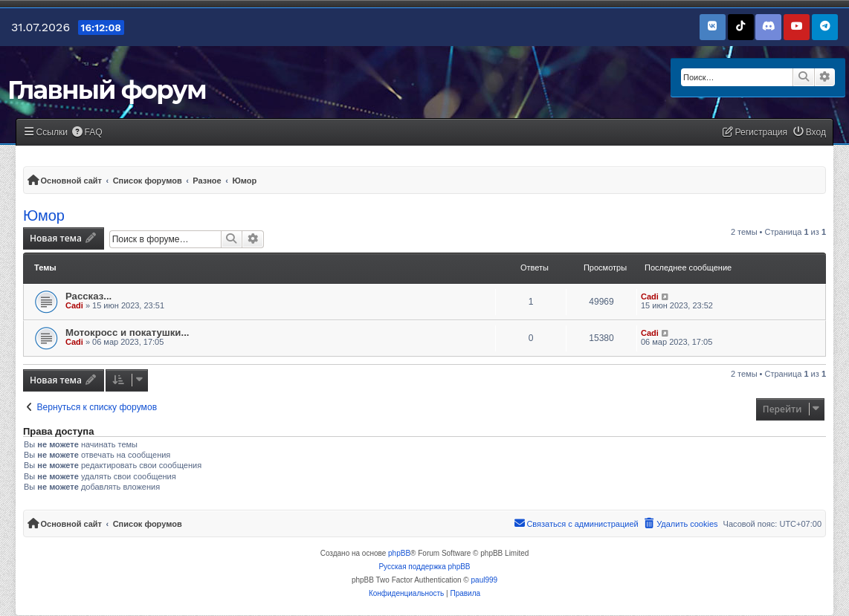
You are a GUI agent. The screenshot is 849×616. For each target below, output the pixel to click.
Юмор (44, 215)
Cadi (74, 305)
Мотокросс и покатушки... (127, 333)
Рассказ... (88, 296)
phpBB (399, 553)
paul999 (485, 580)
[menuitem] (87, 133)
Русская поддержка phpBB (424, 567)
